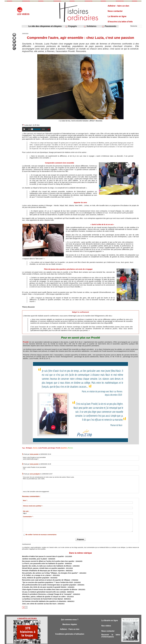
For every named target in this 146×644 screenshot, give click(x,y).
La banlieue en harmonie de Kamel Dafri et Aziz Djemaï (40, 593)
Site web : (26, 511)
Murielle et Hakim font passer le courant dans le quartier (40, 556)
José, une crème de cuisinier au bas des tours (37, 597)
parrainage (49, 448)
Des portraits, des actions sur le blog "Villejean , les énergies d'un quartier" (47, 570)
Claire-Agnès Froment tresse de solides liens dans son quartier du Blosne (46, 585)
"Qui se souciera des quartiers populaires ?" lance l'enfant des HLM (44, 579)
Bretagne (29, 448)
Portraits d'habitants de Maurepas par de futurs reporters (41, 568)
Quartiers (61, 448)
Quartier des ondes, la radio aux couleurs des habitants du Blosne (44, 564)
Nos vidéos (107, 620)
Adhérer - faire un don (118, 6)
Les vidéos (23, 14)
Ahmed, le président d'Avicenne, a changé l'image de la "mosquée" (44, 589)
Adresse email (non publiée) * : (33, 506)
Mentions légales (70, 618)
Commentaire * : (28, 516)
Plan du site (71, 641)
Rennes (67, 448)
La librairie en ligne (117, 16)
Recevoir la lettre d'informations (111, 630)
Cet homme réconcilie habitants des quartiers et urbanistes (41, 595)
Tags (77, 641)
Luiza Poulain (41, 448)
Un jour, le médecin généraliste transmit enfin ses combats (41, 587)
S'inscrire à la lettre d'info (120, 22)
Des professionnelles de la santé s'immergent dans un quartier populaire (46, 581)
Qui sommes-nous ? (70, 613)
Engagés (71, 26)
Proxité (26, 342)
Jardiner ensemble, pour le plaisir (33, 558)
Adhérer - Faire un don (70, 623)
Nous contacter (115, 11)
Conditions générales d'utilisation (70, 628)
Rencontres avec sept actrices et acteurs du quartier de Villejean (43, 577)
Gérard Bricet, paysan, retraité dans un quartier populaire (41, 566)
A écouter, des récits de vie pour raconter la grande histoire (41, 583)
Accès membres (61, 641)
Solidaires (90, 26)
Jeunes (34, 448)
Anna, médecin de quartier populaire (34, 575)
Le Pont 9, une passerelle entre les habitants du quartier (40, 562)
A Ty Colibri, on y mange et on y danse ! (35, 573)
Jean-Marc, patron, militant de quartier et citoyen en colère (41, 591)
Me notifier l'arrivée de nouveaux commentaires (41, 534)
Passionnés (109, 26)
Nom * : (25, 500)
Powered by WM (85, 641)
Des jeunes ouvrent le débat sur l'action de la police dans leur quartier (45, 560)
